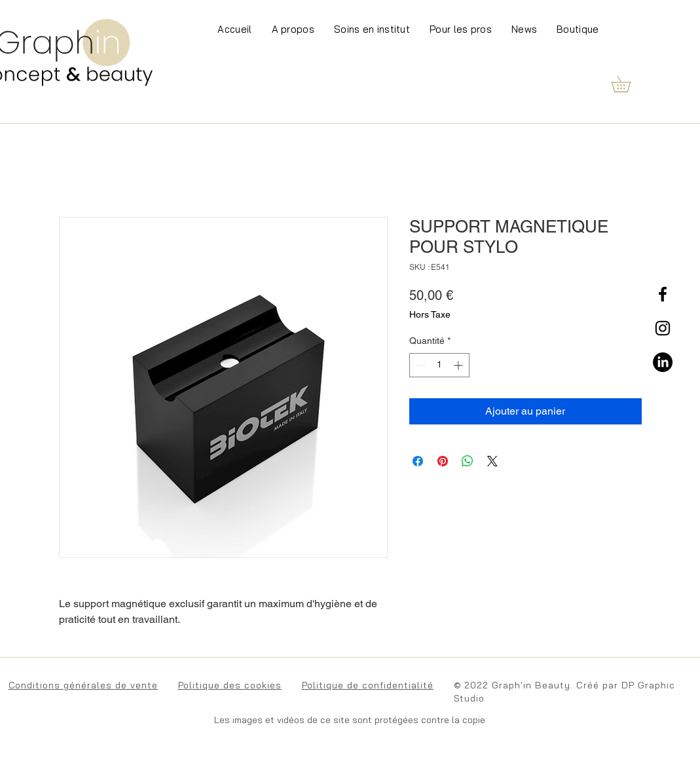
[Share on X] (492, 461)
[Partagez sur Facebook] (418, 461)
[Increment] (459, 365)
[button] (629, 84)
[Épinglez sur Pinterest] (443, 461)
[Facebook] (663, 294)
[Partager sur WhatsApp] (468, 461)
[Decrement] (419, 365)
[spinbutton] (439, 365)
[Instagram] (663, 328)
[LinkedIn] (663, 362)
